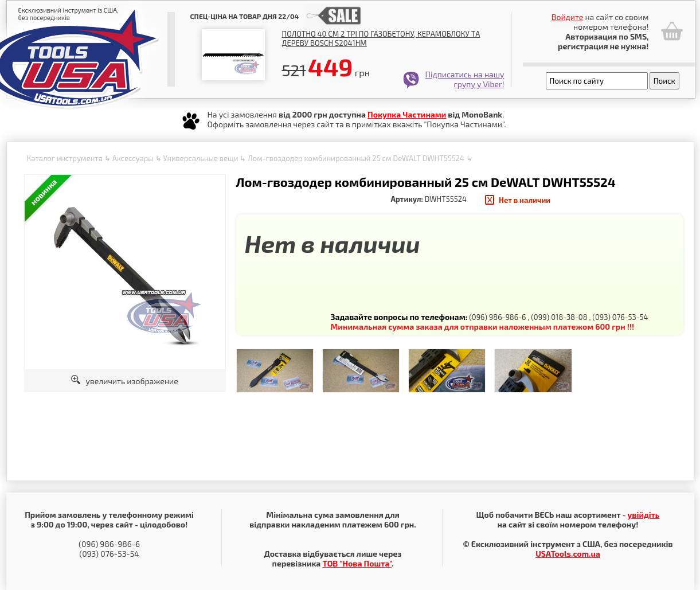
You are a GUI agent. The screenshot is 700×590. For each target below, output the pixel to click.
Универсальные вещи (200, 158)
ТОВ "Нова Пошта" (357, 563)
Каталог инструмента (65, 158)
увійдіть (643, 515)
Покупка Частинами (407, 114)
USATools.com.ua (568, 554)
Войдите (568, 17)
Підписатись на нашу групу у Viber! (465, 79)
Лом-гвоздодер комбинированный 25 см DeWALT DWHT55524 (356, 158)
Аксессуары (133, 158)
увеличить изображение (125, 381)
